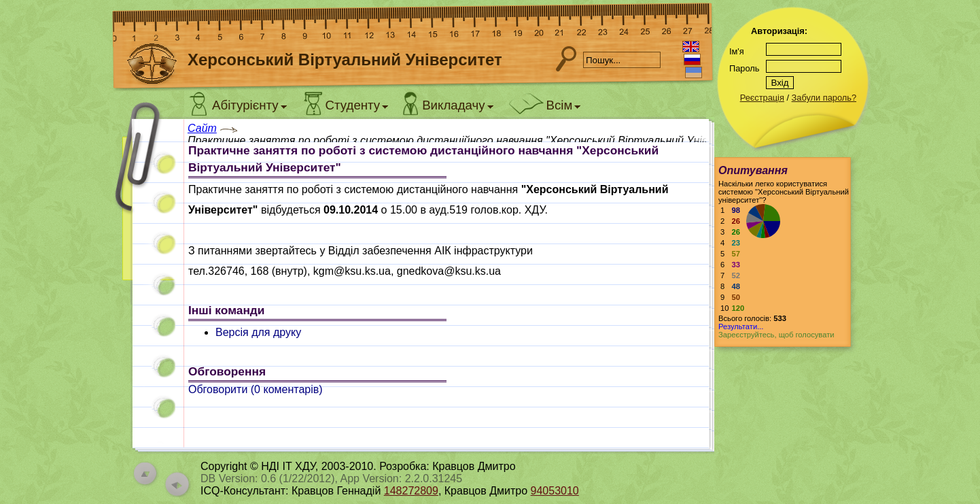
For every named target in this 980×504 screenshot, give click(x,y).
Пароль (744, 68)
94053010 (555, 491)
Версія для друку (258, 332)
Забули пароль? (824, 98)
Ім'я (737, 51)
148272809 (411, 491)
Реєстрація (762, 98)
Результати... (741, 326)
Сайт (202, 128)
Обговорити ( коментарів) (256, 389)
